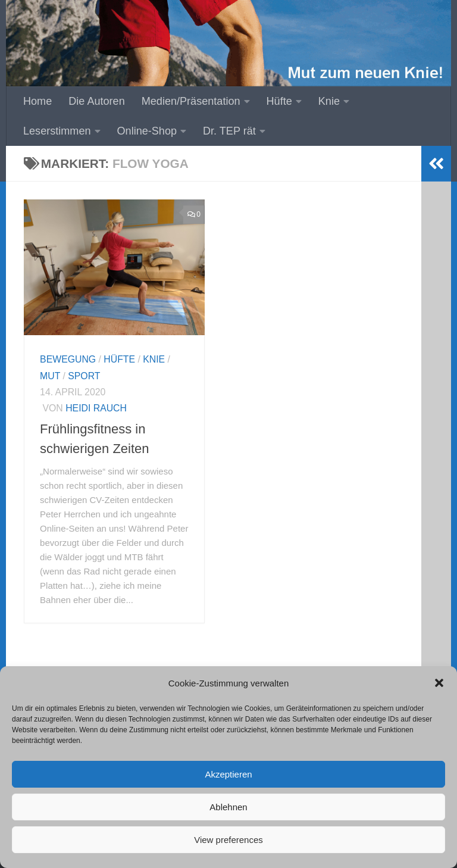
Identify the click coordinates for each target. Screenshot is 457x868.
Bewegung (68, 359)
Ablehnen (228, 807)
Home (37, 101)
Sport (84, 376)
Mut (50, 376)
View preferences (228, 840)
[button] (439, 683)
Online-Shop (147, 131)
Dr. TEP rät (229, 131)
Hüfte (279, 101)
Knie (329, 101)
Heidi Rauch (96, 408)
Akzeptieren (228, 774)
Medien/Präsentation (191, 101)
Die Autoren (96, 101)
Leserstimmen (57, 131)
